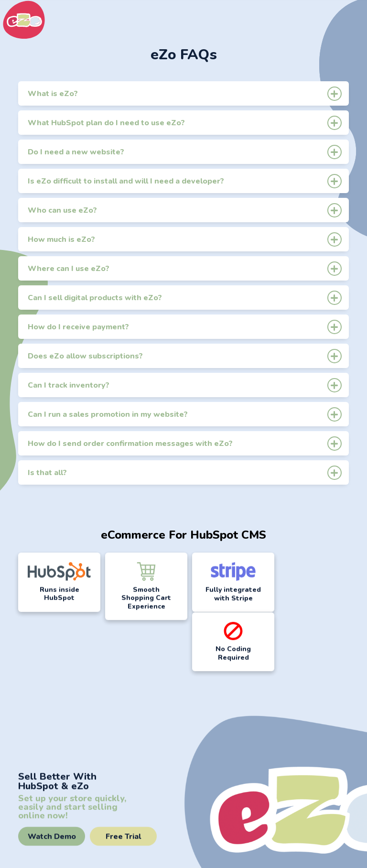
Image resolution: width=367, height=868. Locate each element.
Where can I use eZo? (184, 268)
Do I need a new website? (184, 152)
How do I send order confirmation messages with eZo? (184, 443)
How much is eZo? (184, 239)
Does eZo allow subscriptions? (184, 356)
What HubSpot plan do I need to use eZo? (184, 123)
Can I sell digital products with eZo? (184, 298)
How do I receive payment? (184, 327)
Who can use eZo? (184, 210)
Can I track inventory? (184, 385)
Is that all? (184, 472)
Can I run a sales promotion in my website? (184, 414)
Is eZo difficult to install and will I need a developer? (184, 181)
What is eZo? (184, 93)
